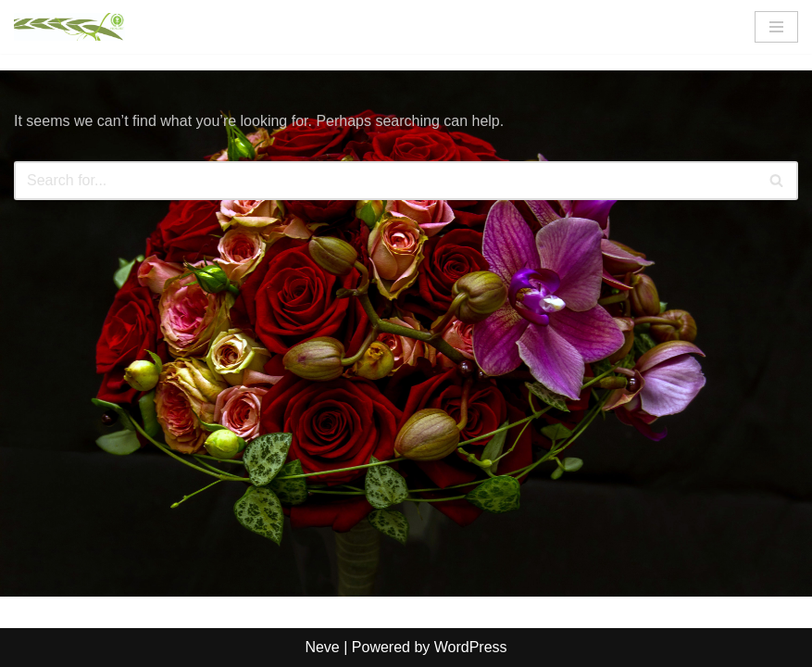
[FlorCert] (69, 27)
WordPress (471, 647)
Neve (322, 647)
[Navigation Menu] (776, 27)
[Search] (385, 181)
